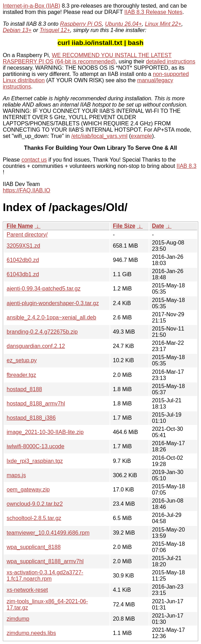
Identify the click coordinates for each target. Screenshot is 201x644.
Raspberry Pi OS (81, 24)
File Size (124, 226)
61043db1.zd (23, 274)
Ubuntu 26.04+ (123, 24)
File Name (20, 226)
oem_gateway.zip (28, 490)
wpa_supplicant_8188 (34, 547)
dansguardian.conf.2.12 (36, 346)
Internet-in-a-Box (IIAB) (32, 6)
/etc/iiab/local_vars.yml (99, 136)
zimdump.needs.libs (31, 633)
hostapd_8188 (24, 389)
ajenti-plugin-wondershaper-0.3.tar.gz (53, 303)
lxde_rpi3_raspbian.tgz (35, 461)
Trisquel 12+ (55, 30)
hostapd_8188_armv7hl (36, 404)
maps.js (16, 475)
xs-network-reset (27, 590)
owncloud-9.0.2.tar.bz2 (35, 504)
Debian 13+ (17, 30)
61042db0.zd (23, 260)
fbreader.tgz (21, 375)
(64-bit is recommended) (85, 61)
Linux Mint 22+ (163, 24)
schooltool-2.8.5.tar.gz (34, 518)
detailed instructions (170, 61)
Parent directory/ (27, 235)
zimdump (18, 619)
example (141, 136)
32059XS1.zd (23, 246)
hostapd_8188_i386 (31, 418)
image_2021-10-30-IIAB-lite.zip (45, 432)
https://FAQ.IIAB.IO (27, 190)
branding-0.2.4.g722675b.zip (42, 332)
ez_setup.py (22, 360)
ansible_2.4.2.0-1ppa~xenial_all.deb (51, 317)
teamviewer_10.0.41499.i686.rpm (48, 533)
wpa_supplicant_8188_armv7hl (45, 561)
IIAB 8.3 (187, 166)
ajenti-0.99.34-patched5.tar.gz (44, 289)
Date (158, 226)
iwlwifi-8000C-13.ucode (35, 446)
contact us (34, 160)
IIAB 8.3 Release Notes (153, 12)
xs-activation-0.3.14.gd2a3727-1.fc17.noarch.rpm (45, 576)
